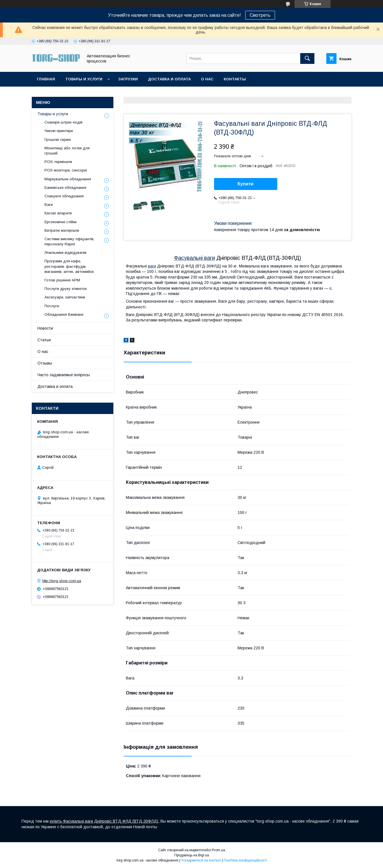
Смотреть (260, 15)
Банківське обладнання (65, 188)
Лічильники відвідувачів (65, 253)
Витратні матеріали (62, 230)
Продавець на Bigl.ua (192, 855)
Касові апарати (58, 213)
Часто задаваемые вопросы (64, 375)
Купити (246, 184)
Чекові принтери (59, 131)
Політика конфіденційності (245, 860)
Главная (46, 79)
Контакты (235, 79)
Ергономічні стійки (61, 222)
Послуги (52, 306)
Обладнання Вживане (64, 314)
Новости (45, 328)
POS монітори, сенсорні (66, 170)
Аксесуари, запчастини (65, 297)
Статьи (44, 340)
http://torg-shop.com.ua (62, 581)
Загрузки (128, 79)
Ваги (49, 205)
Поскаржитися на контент (201, 860)
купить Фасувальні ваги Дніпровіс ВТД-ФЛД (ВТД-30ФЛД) (104, 821)
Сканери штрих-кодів (64, 122)
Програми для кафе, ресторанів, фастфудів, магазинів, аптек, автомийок (69, 266)
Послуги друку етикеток (66, 289)
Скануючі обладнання (64, 196)
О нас (207, 79)
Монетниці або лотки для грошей (67, 151)
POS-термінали (58, 162)
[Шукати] (307, 58)
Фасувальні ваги (194, 258)
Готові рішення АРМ (62, 280)
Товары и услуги (84, 79)
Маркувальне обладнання (68, 179)
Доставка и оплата (169, 79)
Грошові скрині (58, 140)
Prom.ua (218, 850)
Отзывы (45, 363)
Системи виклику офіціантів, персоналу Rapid (69, 241)
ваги (152, 266)
